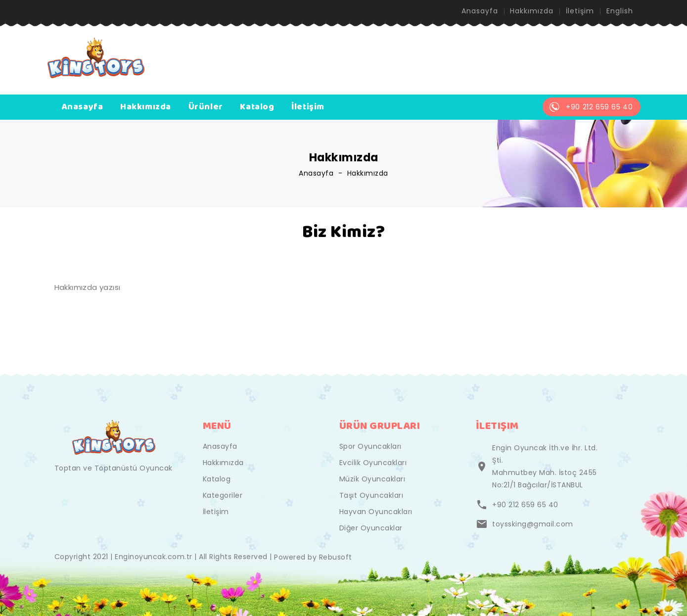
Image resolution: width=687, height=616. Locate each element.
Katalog (257, 107)
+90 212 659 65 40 (525, 505)
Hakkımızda (532, 11)
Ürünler (206, 107)
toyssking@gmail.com (533, 524)
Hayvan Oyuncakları (376, 512)
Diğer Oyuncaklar (371, 528)
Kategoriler (223, 495)
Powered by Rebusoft (313, 557)
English (620, 11)
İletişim (580, 11)
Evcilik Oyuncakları (373, 463)
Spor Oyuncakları (370, 446)
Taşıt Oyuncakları (371, 495)
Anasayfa (480, 11)
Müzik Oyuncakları (372, 479)
